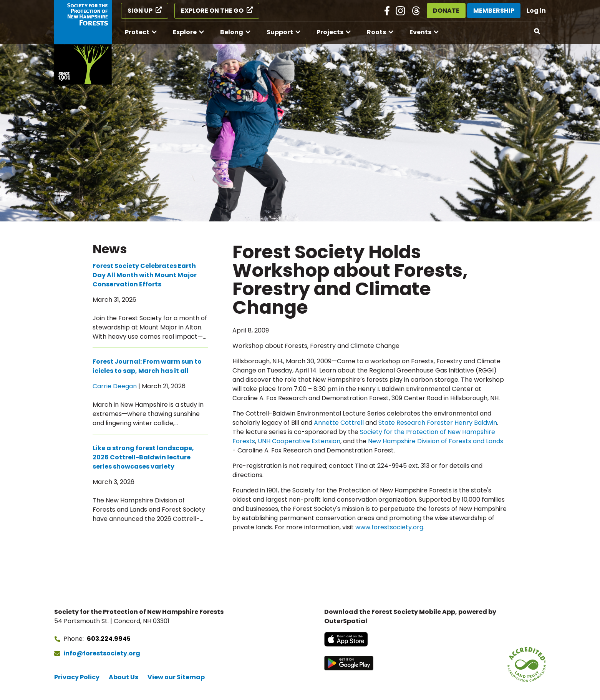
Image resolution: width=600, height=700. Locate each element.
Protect (137, 32)
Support (280, 32)
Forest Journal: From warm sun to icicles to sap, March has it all (147, 366)
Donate (446, 11)
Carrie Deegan (115, 386)
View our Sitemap (176, 677)
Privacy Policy (77, 677)
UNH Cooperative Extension (299, 441)
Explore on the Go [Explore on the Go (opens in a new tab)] (212, 11)
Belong (232, 32)
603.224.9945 (109, 639)
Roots (376, 32)
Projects (330, 32)
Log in (536, 11)
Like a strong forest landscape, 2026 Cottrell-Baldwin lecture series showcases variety (143, 457)
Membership (494, 11)
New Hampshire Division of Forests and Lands (436, 441)
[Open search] (537, 32)
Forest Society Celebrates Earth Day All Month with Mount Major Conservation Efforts (145, 275)
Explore (185, 32)
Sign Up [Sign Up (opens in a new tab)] (140, 11)
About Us (123, 677)
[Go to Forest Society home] (83, 42)
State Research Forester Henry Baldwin (438, 423)
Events (420, 32)
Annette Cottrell (339, 423)
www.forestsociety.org (389, 527)
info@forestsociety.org (102, 653)
